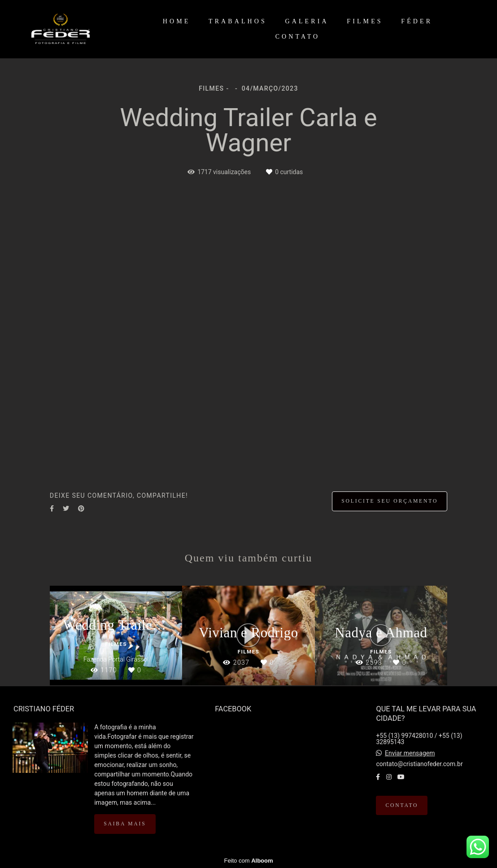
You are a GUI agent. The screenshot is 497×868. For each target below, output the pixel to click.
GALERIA (307, 21)
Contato (402, 805)
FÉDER (417, 21)
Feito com (248, 861)
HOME (177, 21)
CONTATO (298, 37)
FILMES (365, 21)
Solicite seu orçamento (390, 501)
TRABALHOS (238, 21)
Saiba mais (125, 824)
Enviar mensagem (410, 753)
